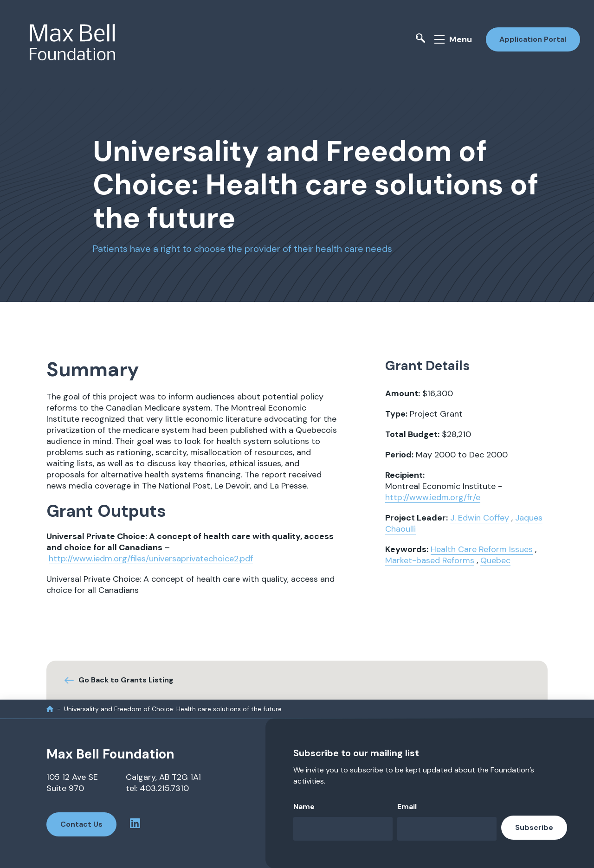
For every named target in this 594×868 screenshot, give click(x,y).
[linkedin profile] (136, 824)
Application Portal (533, 39)
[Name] (343, 828)
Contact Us (81, 824)
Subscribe (534, 827)
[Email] (447, 828)
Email (407, 806)
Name (304, 806)
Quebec (495, 560)
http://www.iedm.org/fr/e (433, 497)
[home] (50, 708)
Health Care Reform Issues (482, 549)
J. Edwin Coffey (480, 517)
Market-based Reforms (430, 560)
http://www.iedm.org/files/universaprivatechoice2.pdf (151, 558)
